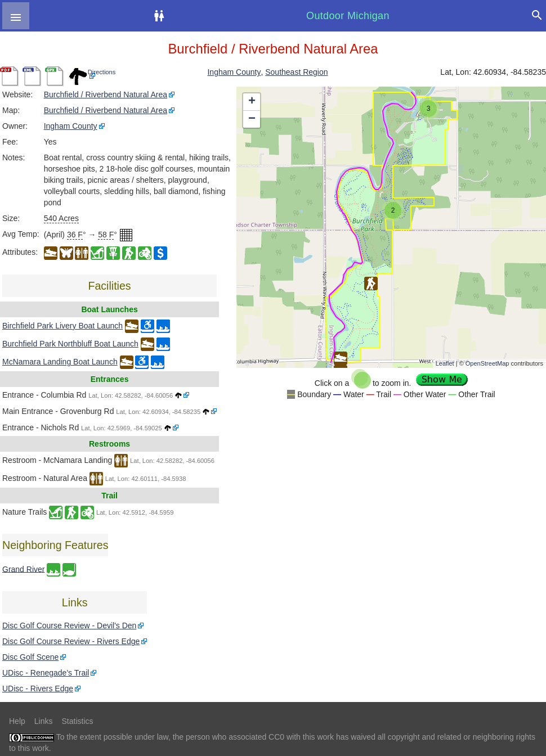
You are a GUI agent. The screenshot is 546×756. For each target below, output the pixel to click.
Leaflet (445, 363)
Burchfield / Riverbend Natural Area (106, 94)
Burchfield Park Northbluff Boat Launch (70, 344)
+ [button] (252, 102)
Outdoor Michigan (348, 16)
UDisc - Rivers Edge (38, 688)
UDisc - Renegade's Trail (46, 673)
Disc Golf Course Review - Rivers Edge (71, 641)
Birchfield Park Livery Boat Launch (62, 326)
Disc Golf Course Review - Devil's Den (69, 625)
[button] (16, 16)
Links (44, 721)
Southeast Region (296, 72)
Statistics (77, 721)
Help (17, 721)
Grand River (23, 569)
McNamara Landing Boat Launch (60, 362)
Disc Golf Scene (30, 657)
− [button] (252, 119)
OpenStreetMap (487, 363)
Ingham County (234, 72)
